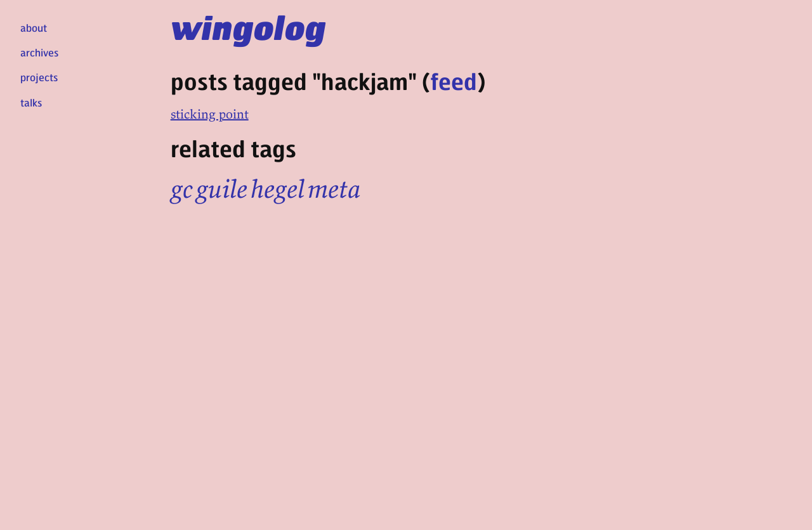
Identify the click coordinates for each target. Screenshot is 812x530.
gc (182, 189)
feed (454, 81)
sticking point (210, 114)
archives (39, 52)
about (34, 28)
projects (39, 77)
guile (222, 189)
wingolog (248, 27)
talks (31, 102)
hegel (278, 189)
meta (334, 189)
